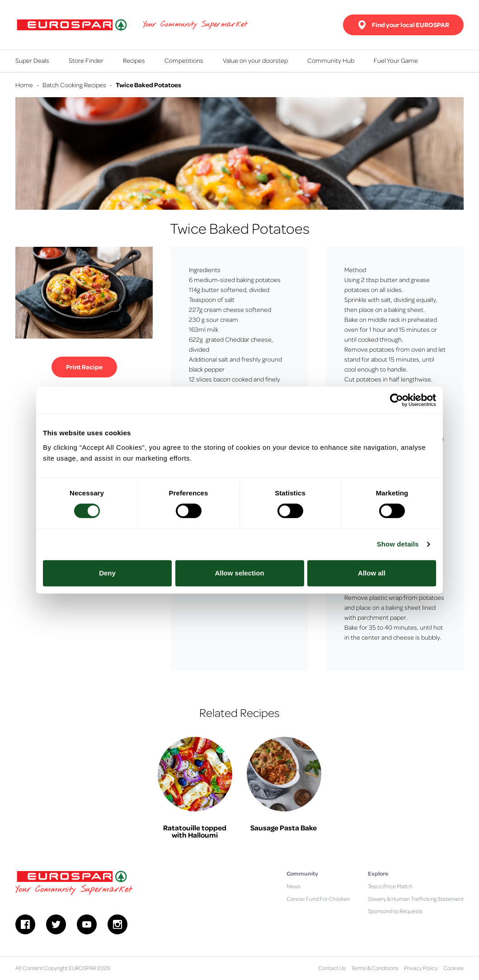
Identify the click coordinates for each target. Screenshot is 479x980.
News (294, 886)
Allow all (372, 573)
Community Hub (331, 60)
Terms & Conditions (375, 968)
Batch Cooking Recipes (74, 85)
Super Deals (32, 60)
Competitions (184, 60)
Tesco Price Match (390, 886)
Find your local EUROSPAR (403, 25)
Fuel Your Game (396, 60)
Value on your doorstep (255, 60)
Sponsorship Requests (395, 911)
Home (24, 85)
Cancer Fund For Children (318, 899)
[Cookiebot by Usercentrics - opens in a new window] (397, 400)
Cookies (453, 968)
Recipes (134, 60)
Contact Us (332, 968)
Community (302, 873)
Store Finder (86, 60)
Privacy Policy (421, 968)
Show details (398, 544)
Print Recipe (84, 367)
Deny (107, 573)
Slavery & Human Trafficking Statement (416, 899)
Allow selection (239, 573)
